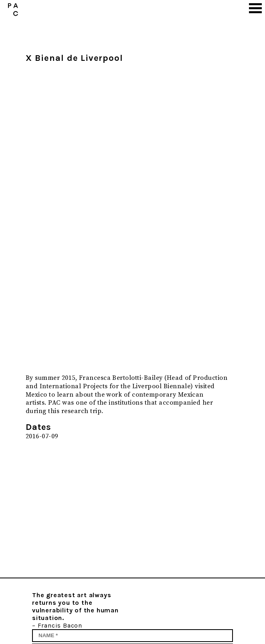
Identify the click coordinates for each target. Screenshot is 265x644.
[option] (128, 217)
